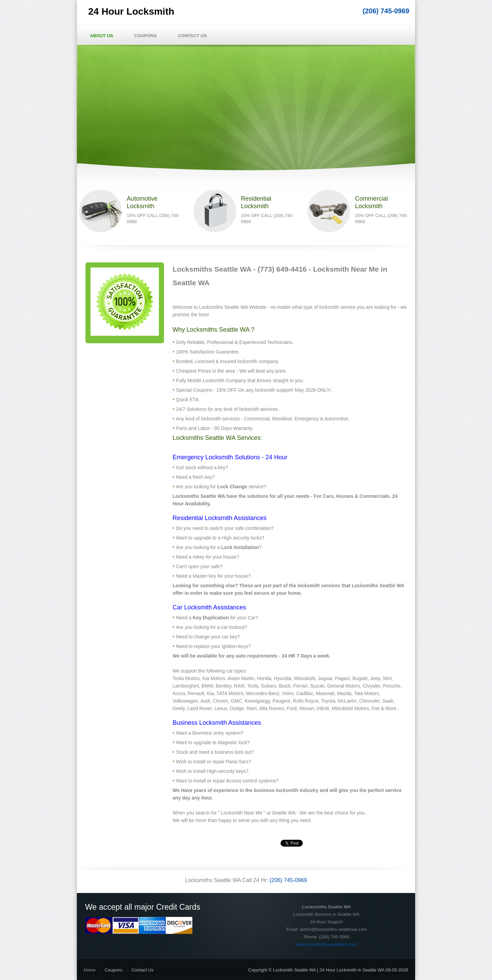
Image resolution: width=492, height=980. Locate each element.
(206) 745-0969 (386, 11)
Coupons (146, 36)
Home (90, 970)
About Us (101, 36)
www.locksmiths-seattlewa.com (326, 944)
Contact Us (192, 36)
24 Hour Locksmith (131, 11)
